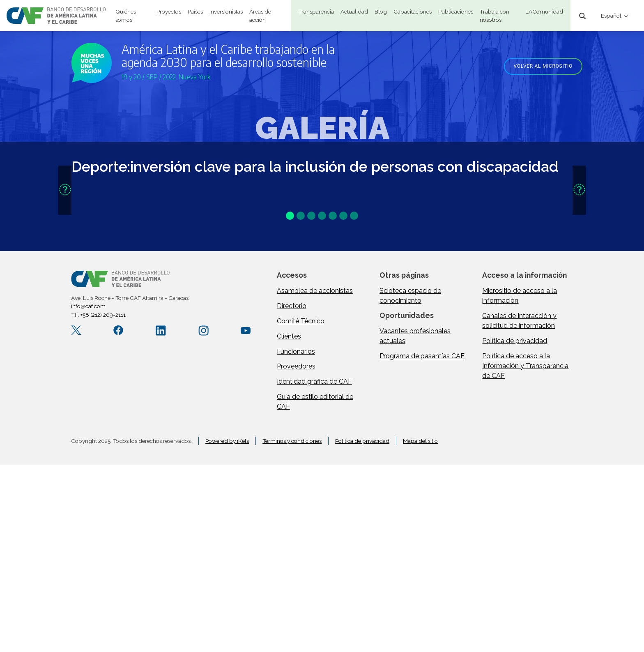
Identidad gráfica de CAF (314, 381)
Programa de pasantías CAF (422, 356)
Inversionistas (226, 12)
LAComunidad (544, 12)
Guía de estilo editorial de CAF (315, 402)
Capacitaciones (413, 12)
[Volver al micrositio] (540, 66)
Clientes (289, 336)
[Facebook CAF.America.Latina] (118, 331)
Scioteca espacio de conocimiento (410, 296)
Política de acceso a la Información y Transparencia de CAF (525, 366)
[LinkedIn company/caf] (161, 331)
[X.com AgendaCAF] (76, 331)
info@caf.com (88, 306)
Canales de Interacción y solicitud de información (519, 321)
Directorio (292, 306)
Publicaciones (456, 12)
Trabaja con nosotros (494, 16)
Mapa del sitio (420, 441)
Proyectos (169, 12)
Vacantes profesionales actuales (415, 336)
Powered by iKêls (227, 441)
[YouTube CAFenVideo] (246, 331)
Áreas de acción (260, 16)
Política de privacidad (515, 341)
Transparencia (316, 12)
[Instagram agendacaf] (204, 331)
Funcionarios (296, 351)
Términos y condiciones (292, 441)
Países (195, 12)
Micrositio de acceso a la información (520, 296)
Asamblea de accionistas (315, 291)
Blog (381, 12)
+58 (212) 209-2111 (103, 315)
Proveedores (296, 366)
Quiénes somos (126, 16)
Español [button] (612, 16)
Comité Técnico (301, 321)
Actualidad (354, 12)
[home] (56, 16)
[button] (65, 190)
